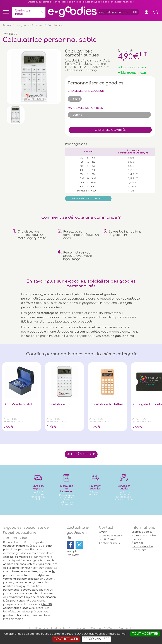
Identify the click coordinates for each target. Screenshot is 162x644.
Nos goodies (23, 25)
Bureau (39, 25)
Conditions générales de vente (47, 628)
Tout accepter (145, 634)
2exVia (108, 628)
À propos (137, 543)
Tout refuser (66, 639)
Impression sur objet (144, 536)
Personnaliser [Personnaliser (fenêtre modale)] (96, 639)
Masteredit (125, 628)
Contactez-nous (23, 12)
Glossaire (137, 539)
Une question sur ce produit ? (88, 199)
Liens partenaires (142, 547)
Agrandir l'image (34, 99)
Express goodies (142, 532)
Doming (78, 115)
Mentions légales (78, 628)
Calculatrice (56, 404)
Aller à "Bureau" (81, 454)
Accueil (7, 25)
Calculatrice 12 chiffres (107, 404)
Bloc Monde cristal (18, 404)
